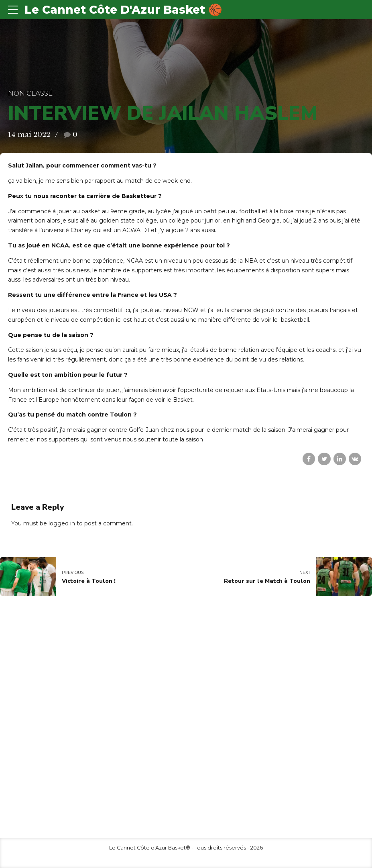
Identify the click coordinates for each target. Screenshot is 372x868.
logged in (62, 523)
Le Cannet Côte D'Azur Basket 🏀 (123, 10)
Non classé (30, 93)
